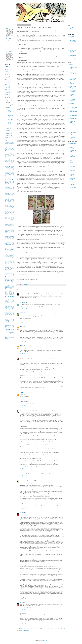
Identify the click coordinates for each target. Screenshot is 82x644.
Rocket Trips (8, 278)
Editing (11, 189)
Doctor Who (8, 186)
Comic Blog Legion (73, 143)
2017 (7, 79)
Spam (11, 290)
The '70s (12, 305)
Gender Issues (8, 203)
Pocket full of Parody (9, 124)
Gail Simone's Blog (73, 36)
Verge (21, 292)
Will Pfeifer (11, 335)
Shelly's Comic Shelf (73, 116)
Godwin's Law (36, 253)
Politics (9, 266)
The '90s (11, 306)
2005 (7, 137)
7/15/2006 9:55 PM (23, 599)
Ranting (6, 274)
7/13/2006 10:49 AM (23, 299)
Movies (12, 248)
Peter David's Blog (73, 40)
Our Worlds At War (9, 261)
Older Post (63, 628)
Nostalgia (10, 258)
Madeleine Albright (23, 348)
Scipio (21, 357)
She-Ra (12, 286)
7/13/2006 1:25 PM (23, 353)
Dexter (11, 184)
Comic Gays (72, 84)
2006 (7, 98)
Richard (21, 326)
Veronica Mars (7, 325)
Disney (12, 185)
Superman (11, 296)
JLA (9, 224)
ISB (12, 222)
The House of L (72, 178)
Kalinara (7, 227)
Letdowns (6, 230)
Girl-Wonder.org (72, 93)
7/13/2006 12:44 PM (23, 323)
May (8, 129)
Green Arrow (12, 205)
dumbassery (7, 187)
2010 (7, 91)
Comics (6, 170)
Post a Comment (21, 626)
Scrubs (10, 282)
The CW (8, 309)
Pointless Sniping (11, 265)
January (9, 135)
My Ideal (10, 251)
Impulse (12, 221)
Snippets (12, 289)
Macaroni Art (7, 240)
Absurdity (9, 142)
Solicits (7, 290)
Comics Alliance (72, 149)
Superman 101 (72, 117)
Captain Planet (11, 165)
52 (5, 142)
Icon (7, 221)
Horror (11, 216)
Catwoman (12, 166)
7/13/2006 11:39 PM (23, 475)
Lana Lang (11, 227)
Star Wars (7, 293)
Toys (11, 319)
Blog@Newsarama (73, 72)
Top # (13, 317)
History (11, 212)
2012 (7, 88)
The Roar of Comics (73, 185)
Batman (7, 151)
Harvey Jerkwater (23, 479)
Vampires (11, 324)
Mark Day (22, 393)
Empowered (11, 190)
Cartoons (7, 166)
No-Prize (6, 258)
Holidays (7, 214)
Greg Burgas (7, 208)
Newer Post (19, 628)
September (9, 104)
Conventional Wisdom (9, 111)
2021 (7, 75)
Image (9, 221)
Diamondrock (7, 185)
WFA (7, 335)
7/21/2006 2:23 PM (23, 624)
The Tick (11, 311)
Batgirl (11, 149)
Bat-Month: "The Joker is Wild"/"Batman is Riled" (9, 40)
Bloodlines (6, 157)
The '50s (9, 305)
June (8, 127)
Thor (11, 315)
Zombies (6, 338)
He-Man (10, 211)
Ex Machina (11, 193)
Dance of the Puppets (73, 89)
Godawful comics (8, 204)
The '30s (10, 304)
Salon (33, 348)
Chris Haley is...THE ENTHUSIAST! (73, 130)
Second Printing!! (73, 114)
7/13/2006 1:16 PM (23, 341)
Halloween (8, 210)
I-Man (13, 220)
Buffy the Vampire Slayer (9, 161)
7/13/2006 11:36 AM (23, 308)
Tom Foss (21, 512)
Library (7, 232)
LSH (11, 239)
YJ (12, 337)
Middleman (10, 246)
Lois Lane (9, 237)
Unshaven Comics (8, 323)
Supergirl (12, 295)
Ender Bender (8, 191)
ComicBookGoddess (23, 409)
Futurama (8, 200)
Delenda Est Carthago (72, 169)
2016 (7, 81)
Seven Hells (72, 186)
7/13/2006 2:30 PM (23, 405)
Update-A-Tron (72, 157)
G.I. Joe (12, 200)
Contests (12, 173)
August (9, 106)
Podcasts (11, 264)
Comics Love (7, 172)
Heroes (6, 212)
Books (11, 158)
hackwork (10, 209)
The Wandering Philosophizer (72, 59)
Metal (6, 246)
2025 (7, 68)
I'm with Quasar (10, 120)
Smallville (8, 289)
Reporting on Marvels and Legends (73, 111)
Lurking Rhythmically (72, 98)
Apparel (6, 145)
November (9, 101)
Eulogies (6, 193)
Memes (6, 243)
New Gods (10, 254)
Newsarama (72, 153)
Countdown (7, 177)
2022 (7, 73)
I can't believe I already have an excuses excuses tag (9, 218)
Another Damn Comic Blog (72, 70)
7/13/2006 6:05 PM (23, 468)
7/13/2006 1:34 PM (23, 389)
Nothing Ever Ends (8, 259)
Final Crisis (8, 197)
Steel (11, 293)
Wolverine (6, 336)
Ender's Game (8, 192)
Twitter (11, 322)
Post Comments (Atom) (25, 630)
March (9, 132)
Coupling (11, 177)
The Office (9, 310)
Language (6, 228)
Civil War (12, 167)
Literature (12, 233)
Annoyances (11, 144)
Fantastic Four (11, 196)
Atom (11, 146)
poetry (6, 265)
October (9, 102)
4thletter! (71, 64)
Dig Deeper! (19, 282)
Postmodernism (7, 267)
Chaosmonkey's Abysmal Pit (72, 165)
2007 (7, 96)
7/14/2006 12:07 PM (23, 509)
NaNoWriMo (12, 252)
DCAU (10, 181)
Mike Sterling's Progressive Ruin (72, 100)
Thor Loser (9, 118)
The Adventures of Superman (9, 307)
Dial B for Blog (72, 171)
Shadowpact (7, 284)
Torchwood (8, 318)
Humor (6, 217)
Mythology (7, 252)
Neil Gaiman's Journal (72, 38)
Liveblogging (8, 234)
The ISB (12, 309)
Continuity (9, 175)
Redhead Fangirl (72, 109)
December (9, 99)
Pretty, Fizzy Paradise (73, 107)
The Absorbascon (73, 66)
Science (8, 280)
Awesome (11, 147)
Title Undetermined (73, 118)
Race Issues (7, 273)
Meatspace (9, 242)
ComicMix (71, 147)
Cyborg (8, 180)
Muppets (8, 249)
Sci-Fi (13, 279)
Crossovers (12, 178)
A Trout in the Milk (73, 120)
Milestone (6, 247)
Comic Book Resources (72, 145)
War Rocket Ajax (11, 333)
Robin (12, 277)
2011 (7, 89)
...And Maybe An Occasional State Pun (73, 48)
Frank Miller (11, 198)
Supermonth (7, 302)
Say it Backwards (73, 113)
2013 (7, 86)
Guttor (6, 209)
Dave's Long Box (72, 167)
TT (12, 320)
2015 (7, 83)
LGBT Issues (11, 230)
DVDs (6, 189)
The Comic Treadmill (73, 85)
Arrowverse (7, 146)
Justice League (11, 226)
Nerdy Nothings (8, 253)
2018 (7, 78)
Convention (7, 176)
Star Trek (11, 292)
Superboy (7, 295)
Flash (6, 198)
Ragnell (11, 273)
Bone (7, 158)
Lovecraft (6, 239)
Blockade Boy (72, 163)
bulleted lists (7, 163)
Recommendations (8, 276)
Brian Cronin (11, 160)
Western (12, 334)
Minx (11, 247)
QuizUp (11, 272)
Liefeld (11, 232)
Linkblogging (7, 233)
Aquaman (11, 145)
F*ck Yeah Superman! (71, 135)
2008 (7, 94)
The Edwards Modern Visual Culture (73, 51)
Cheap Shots (8, 167)
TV (6, 322)
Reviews (7, 277)
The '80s (7, 306)
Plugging (6, 264)
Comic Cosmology (9, 169)
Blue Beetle (12, 157)
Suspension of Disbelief (72, 189)
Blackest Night (11, 154)
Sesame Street (10, 283)
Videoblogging (7, 328)
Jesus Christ (7, 223)
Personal (6, 263)
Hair (13, 209)
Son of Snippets (10, 109)
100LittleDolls (22, 303)
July (8, 107)
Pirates (11, 263)
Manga (9, 241)
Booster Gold (7, 159)
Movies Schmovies (73, 55)
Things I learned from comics (9, 312)
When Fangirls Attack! (72, 122)
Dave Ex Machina (73, 90)
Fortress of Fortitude (73, 177)
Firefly (12, 197)
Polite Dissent (72, 103)
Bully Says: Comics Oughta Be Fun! (73, 79)
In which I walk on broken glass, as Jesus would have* (10, 115)
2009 (7, 93)
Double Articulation (73, 92)
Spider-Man (7, 291)
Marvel (12, 241)
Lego (11, 229)
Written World (72, 124)
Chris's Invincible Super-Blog (73, 82)
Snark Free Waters (73, 188)
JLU (13, 224)
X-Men (10, 337)
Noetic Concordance (73, 102)
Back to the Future (8, 148)
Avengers (6, 147)
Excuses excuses (8, 194)
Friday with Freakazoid (9, 199)
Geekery (9, 202)
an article (51, 72)
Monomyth (7, 248)
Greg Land (11, 208)
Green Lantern (9, 206)
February (9, 134)
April (8, 130)
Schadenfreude (7, 279)
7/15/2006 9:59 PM (23, 609)
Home (41, 628)
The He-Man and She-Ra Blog (72, 95)
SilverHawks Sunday (10, 287)
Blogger (46, 641)
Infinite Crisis (8, 222)
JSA (7, 226)
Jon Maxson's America (72, 53)
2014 (7, 84)
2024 (7, 70)
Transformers (7, 320)
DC (13, 180)
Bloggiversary (9, 155)
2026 (7, 66)
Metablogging (8, 245)
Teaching (10, 303)
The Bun (21, 312)
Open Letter (12, 260)
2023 (7, 71)
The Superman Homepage (72, 155)
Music (12, 249)
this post (26, 72)
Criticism (7, 178)
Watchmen (8, 334)
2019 (7, 76)
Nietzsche (6, 255)
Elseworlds (7, 190)
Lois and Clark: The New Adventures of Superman (9, 235)
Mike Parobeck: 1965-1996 (10, 122)
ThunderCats (7, 316)
